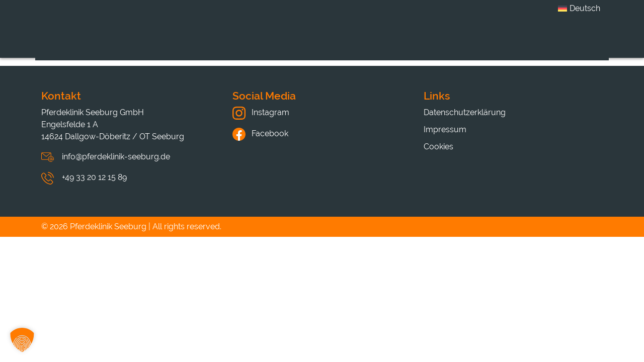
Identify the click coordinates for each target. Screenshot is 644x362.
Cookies (438, 147)
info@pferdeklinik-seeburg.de (116, 157)
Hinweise (519, 42)
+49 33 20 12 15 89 (94, 177)
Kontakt (586, 42)
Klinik (243, 42)
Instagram (261, 112)
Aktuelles (449, 42)
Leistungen (309, 42)
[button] (22, 340)
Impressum (445, 129)
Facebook (260, 133)
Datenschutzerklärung (465, 112)
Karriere (381, 42)
